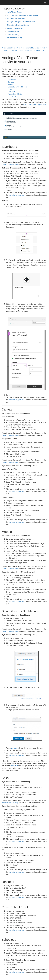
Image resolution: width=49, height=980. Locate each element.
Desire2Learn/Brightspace (18, 87)
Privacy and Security (15, 38)
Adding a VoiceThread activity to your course (28, 50)
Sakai (10, 89)
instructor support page (10, 164)
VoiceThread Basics (14, 12)
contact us (15, 748)
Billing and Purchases (15, 28)
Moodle (11, 85)
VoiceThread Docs (8, 48)
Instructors (6, 50)
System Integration (14, 31)
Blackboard (12, 80)
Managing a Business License (18, 25)
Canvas (11, 82)
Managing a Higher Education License (21, 22)
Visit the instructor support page (35, 105)
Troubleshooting (13, 35)
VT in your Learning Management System (22, 15)
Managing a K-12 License (17, 19)
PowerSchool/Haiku (15, 94)
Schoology (12, 96)
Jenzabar (11, 92)
